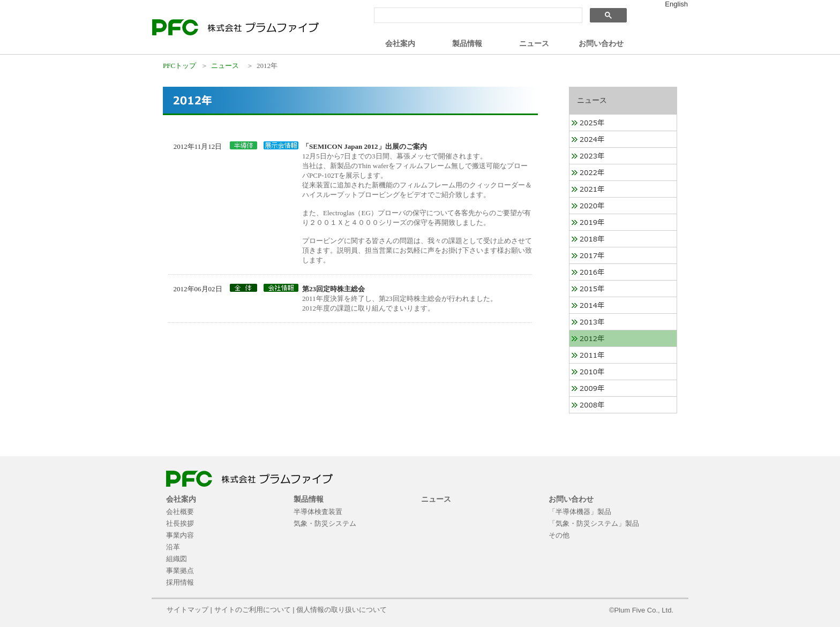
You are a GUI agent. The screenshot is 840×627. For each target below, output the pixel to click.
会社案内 (400, 43)
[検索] (477, 16)
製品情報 (467, 43)
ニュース (534, 43)
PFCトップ (179, 66)
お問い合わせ (601, 43)
